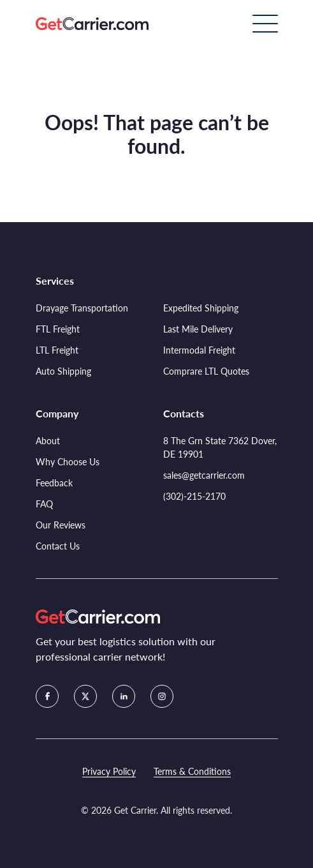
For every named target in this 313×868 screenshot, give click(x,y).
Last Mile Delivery (198, 329)
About (48, 441)
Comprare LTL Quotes (206, 371)
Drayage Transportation (82, 308)
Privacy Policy (109, 771)
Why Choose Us (68, 462)
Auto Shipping (63, 371)
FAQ (44, 504)
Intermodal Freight (199, 350)
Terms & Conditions (192, 771)
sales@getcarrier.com (204, 475)
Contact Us (58, 546)
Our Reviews (61, 525)
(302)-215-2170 (194, 496)
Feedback (54, 483)
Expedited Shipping (201, 308)
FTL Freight (58, 329)
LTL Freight (57, 350)
